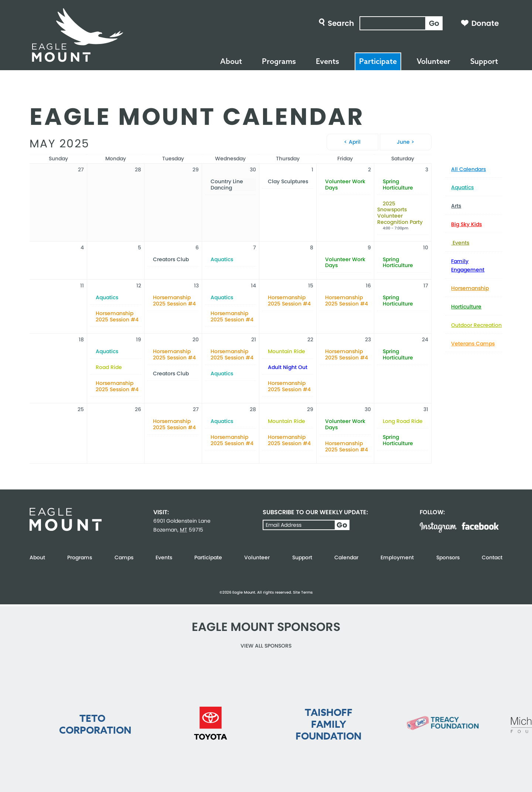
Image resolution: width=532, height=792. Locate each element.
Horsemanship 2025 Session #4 (117, 317)
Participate (378, 61)
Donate (485, 23)
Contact (492, 557)
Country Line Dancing (227, 185)
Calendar (346, 557)
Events (328, 61)
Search (341, 23)
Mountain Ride (287, 351)
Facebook (480, 526)
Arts (456, 206)
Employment (397, 557)
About (231, 61)
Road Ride (109, 367)
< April (352, 142)
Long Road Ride (403, 421)
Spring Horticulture (398, 185)
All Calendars (468, 169)
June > (405, 142)
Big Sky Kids (466, 224)
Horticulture (466, 307)
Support (484, 61)
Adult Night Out (288, 367)
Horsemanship (470, 288)
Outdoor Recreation (476, 325)
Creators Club (171, 260)
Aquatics (462, 187)
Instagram (438, 528)
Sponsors (448, 557)
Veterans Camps (473, 344)
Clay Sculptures (288, 182)
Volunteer (434, 61)
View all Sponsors (266, 646)
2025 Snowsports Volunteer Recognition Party (400, 213)
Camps (124, 557)
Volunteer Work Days (345, 185)
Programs (279, 61)
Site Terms (303, 592)
